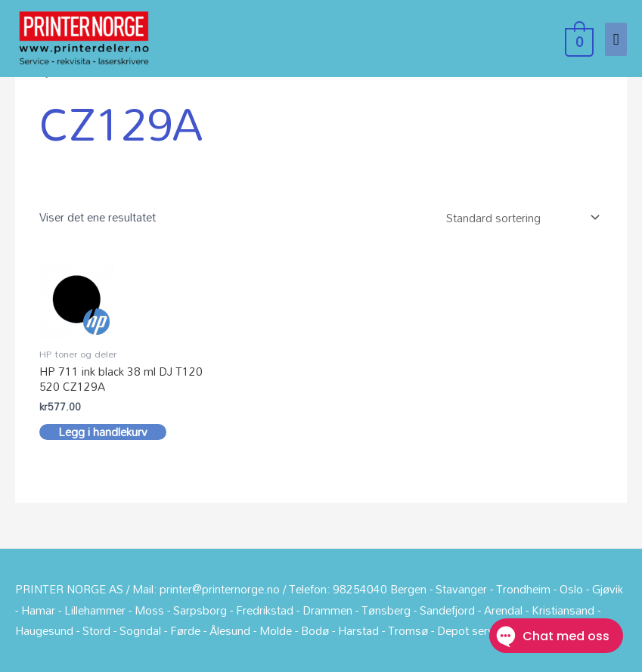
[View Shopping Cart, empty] (578, 38)
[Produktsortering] (520, 217)
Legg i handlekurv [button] (103, 432)
